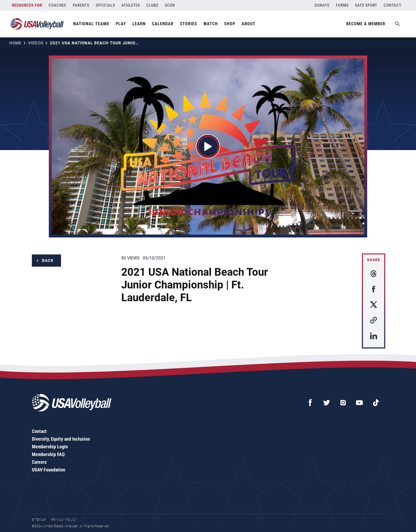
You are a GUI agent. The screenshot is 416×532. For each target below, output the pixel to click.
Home (16, 43)
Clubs (152, 5)
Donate (322, 5)
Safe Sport (366, 5)
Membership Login (50, 447)
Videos (36, 43)
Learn (139, 24)
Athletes (131, 5)
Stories (188, 24)
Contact (393, 5)
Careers (39, 462)
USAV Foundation (49, 470)
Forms (342, 5)
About (249, 24)
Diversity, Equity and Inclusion (61, 439)
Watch (211, 24)
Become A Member (366, 24)
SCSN (170, 5)
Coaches (57, 5)
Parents (81, 5)
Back (48, 261)
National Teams (91, 24)
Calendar (163, 24)
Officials (105, 5)
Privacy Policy (64, 520)
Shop (230, 24)
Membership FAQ (48, 454)
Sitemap (39, 520)
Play (121, 24)
